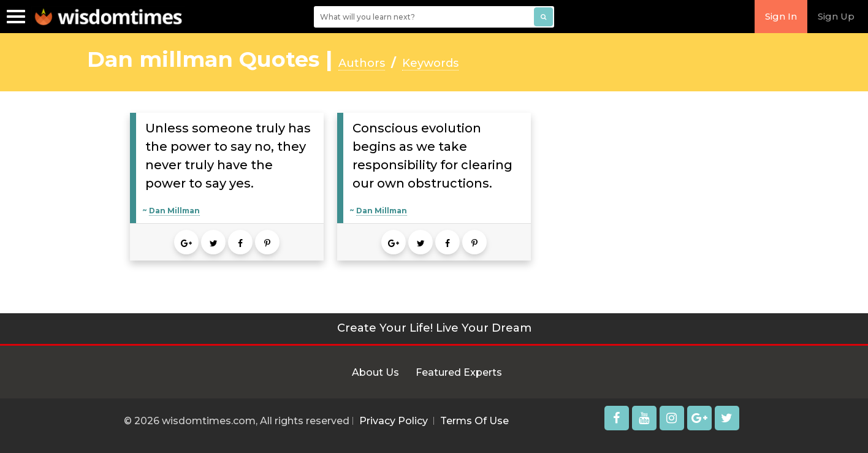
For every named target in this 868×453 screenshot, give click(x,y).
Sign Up (836, 16)
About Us (375, 372)
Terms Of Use (474, 421)
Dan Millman (174, 211)
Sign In (781, 16)
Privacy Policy (394, 421)
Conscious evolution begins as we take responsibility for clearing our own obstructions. (432, 156)
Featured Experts (459, 372)
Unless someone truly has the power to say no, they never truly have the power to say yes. (228, 156)
